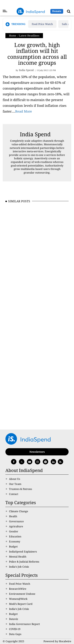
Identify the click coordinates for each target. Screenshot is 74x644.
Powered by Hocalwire (57, 641)
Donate (57, 11)
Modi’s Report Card (21, 604)
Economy (15, 541)
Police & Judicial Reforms (24, 562)
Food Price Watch (42, 24)
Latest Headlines (29, 36)
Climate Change (19, 511)
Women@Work (18, 599)
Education (15, 536)
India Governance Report (24, 624)
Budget (13, 546)
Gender (14, 531)
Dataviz (14, 619)
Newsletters (37, 452)
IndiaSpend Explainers (23, 551)
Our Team (15, 484)
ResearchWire (18, 589)
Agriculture (16, 526)
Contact (14, 494)
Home (13, 36)
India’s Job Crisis (19, 567)
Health (13, 516)
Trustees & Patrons (20, 489)
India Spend (35, 134)
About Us (15, 479)
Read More (24, 111)
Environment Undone (22, 594)
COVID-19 (15, 629)
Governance (16, 521)
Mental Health (18, 557)
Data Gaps (15, 634)
